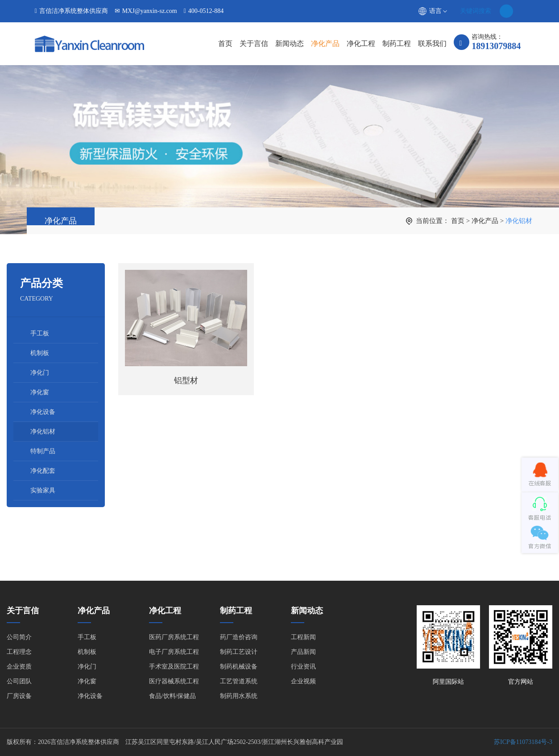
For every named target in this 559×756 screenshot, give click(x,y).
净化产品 (325, 43)
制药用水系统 (239, 696)
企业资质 (19, 667)
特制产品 (43, 451)
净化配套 (43, 471)
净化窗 (40, 392)
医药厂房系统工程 (174, 637)
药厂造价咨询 (239, 637)
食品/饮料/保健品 (173, 696)
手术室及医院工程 (174, 667)
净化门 (40, 373)
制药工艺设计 (239, 652)
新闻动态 (290, 43)
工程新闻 (303, 637)
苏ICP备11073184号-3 (523, 742)
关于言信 (254, 43)
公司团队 (19, 681)
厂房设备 (19, 696)
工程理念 (19, 652)
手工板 (40, 333)
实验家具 (43, 490)
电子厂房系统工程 (174, 652)
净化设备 (43, 412)
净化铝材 (519, 221)
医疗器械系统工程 (174, 681)
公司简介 (19, 637)
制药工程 (397, 43)
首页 (225, 43)
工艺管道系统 (239, 681)
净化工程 (361, 43)
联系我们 (432, 43)
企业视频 (303, 681)
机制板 (40, 353)
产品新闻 (303, 652)
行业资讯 (303, 667)
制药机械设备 (239, 667)
